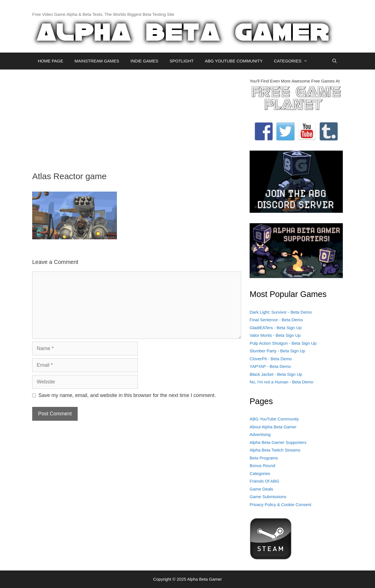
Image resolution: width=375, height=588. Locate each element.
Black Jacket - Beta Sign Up (276, 374)
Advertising (260, 434)
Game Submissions (268, 497)
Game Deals (261, 489)
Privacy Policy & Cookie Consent (280, 505)
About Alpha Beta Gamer (273, 427)
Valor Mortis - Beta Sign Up (275, 335)
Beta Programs (264, 458)
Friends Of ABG (264, 481)
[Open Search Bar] (334, 61)
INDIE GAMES (144, 61)
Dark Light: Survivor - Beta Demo (281, 312)
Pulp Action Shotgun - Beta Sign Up (283, 343)
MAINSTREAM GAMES (97, 61)
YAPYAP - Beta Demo (270, 366)
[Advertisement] (137, 118)
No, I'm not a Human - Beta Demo (281, 382)
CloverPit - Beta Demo (271, 359)
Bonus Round (262, 466)
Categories (260, 473)
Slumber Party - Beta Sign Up (277, 351)
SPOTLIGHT (181, 61)
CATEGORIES (294, 61)
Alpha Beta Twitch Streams (275, 450)
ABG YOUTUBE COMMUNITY (234, 61)
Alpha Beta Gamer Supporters (278, 442)
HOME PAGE (51, 61)
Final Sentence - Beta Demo (276, 320)
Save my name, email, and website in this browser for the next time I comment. (127, 395)
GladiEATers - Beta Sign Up (276, 328)
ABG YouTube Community (274, 419)
